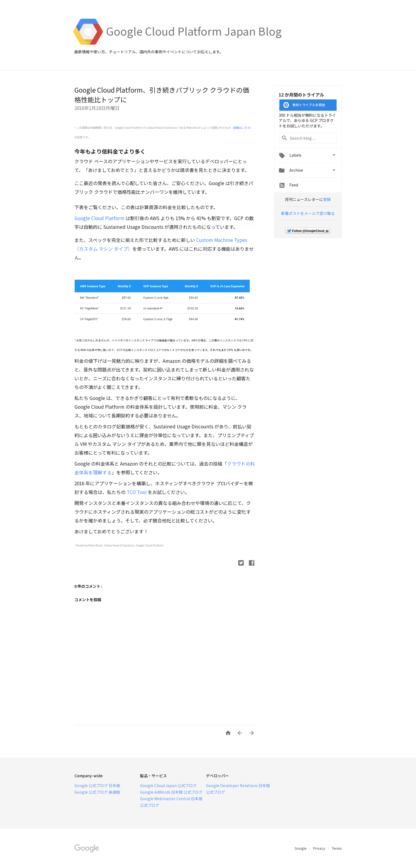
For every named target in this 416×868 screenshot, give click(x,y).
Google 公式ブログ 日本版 (97, 785)
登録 (327, 199)
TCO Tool (137, 492)
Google (301, 848)
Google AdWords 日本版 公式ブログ (171, 792)
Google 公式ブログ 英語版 (97, 792)
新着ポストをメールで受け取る (308, 213)
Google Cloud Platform (99, 218)
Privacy (320, 848)
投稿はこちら (242, 128)
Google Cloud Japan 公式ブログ (168, 785)
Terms (337, 848)
